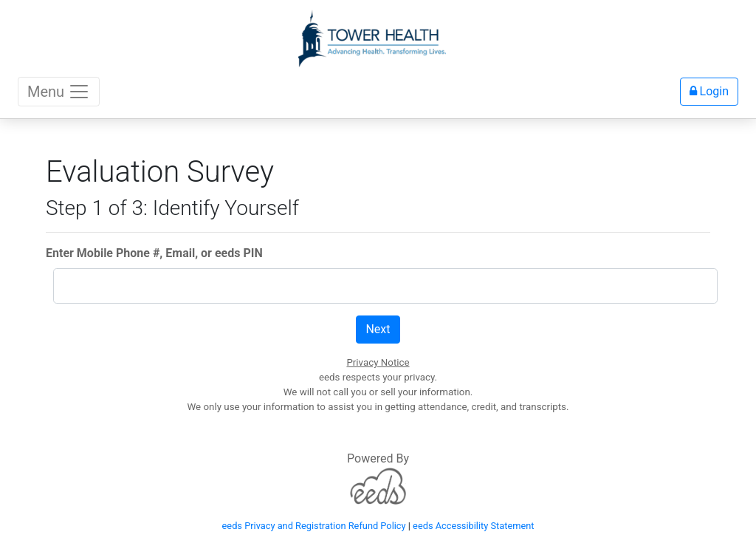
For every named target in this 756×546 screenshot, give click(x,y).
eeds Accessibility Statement (473, 526)
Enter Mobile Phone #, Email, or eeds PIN (154, 253)
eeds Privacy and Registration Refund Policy (314, 526)
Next (378, 329)
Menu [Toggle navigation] (59, 92)
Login (709, 91)
